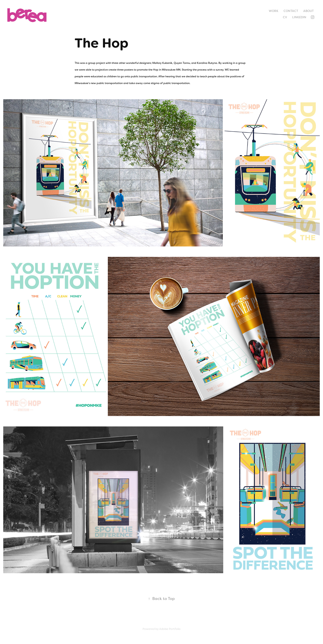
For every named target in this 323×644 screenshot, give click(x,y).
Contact (291, 11)
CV (285, 17)
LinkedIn (299, 17)
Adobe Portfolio (170, 629)
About (308, 11)
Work (274, 11)
